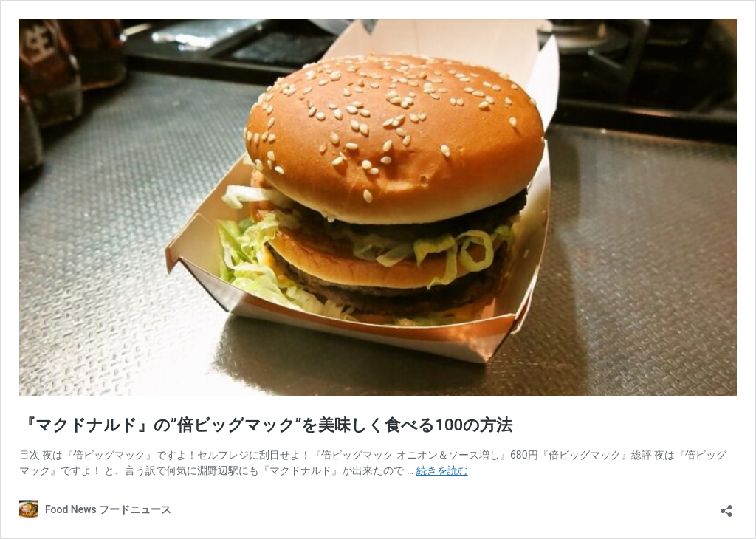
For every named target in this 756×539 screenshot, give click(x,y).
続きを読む (442, 470)
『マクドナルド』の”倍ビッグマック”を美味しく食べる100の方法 (266, 425)
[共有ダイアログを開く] (726, 506)
